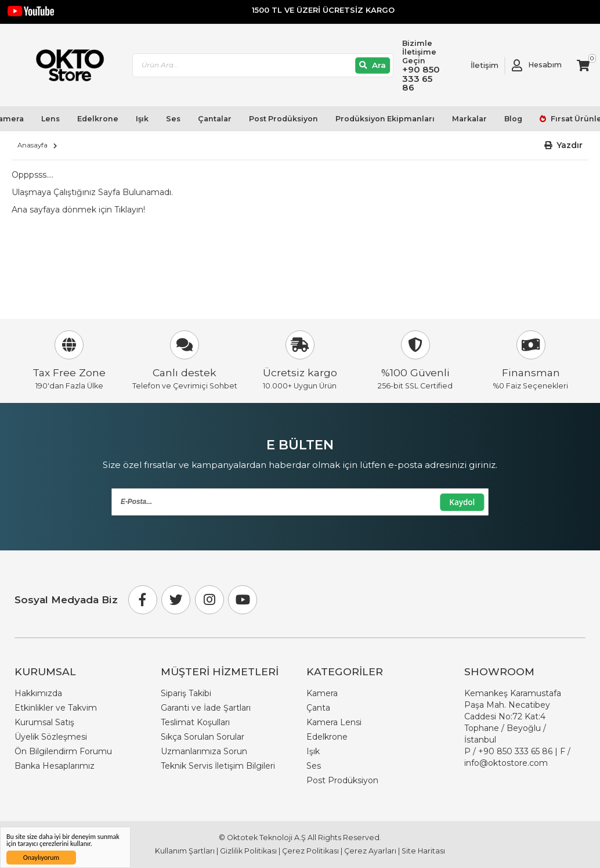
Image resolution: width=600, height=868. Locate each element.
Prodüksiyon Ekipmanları (384, 118)
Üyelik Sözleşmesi (51, 737)
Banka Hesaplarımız (55, 766)
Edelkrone (98, 118)
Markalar (469, 118)
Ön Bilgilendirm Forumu (63, 751)
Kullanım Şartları (185, 851)
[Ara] (374, 65)
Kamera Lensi (334, 722)
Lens (50, 118)
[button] (564, 145)
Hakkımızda (38, 693)
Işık (142, 118)
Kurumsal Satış (44, 722)
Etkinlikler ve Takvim (56, 708)
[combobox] (264, 65)
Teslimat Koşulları (195, 722)
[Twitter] (176, 600)
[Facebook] (143, 600)
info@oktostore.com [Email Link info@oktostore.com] (506, 763)
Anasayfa (32, 145)
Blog (513, 118)
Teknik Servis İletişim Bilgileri (218, 766)
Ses (173, 118)
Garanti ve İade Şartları (206, 708)
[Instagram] (209, 600)
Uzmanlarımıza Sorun (204, 751)
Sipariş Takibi (186, 693)
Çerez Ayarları (370, 851)
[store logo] (66, 66)
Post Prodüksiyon (283, 118)
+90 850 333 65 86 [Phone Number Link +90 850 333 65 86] (515, 751)
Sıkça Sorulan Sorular (203, 737)
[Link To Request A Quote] (476, 65)
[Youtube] (243, 600)
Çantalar (214, 118)
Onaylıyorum (41, 858)
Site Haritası (423, 851)
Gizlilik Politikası (248, 851)
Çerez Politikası (310, 851)
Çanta (318, 708)
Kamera (322, 693)
